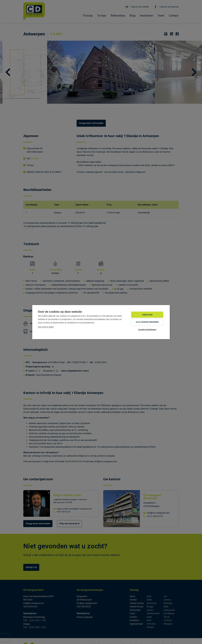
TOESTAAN (147, 315)
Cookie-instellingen (147, 329)
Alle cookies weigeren (147, 322)
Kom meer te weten (46, 327)
